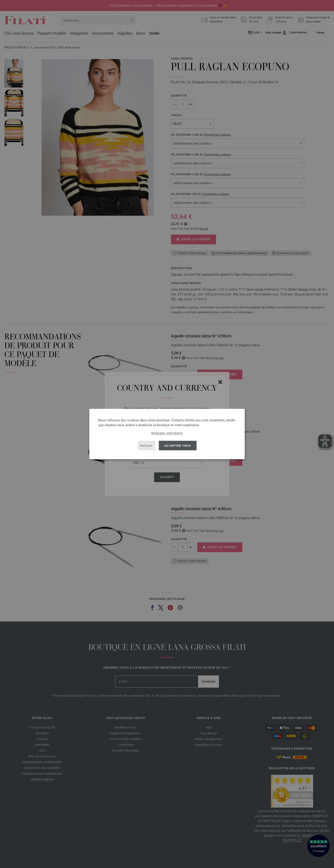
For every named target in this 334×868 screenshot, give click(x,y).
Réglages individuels (167, 433)
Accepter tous (178, 445)
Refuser (146, 445)
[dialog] (167, 434)
